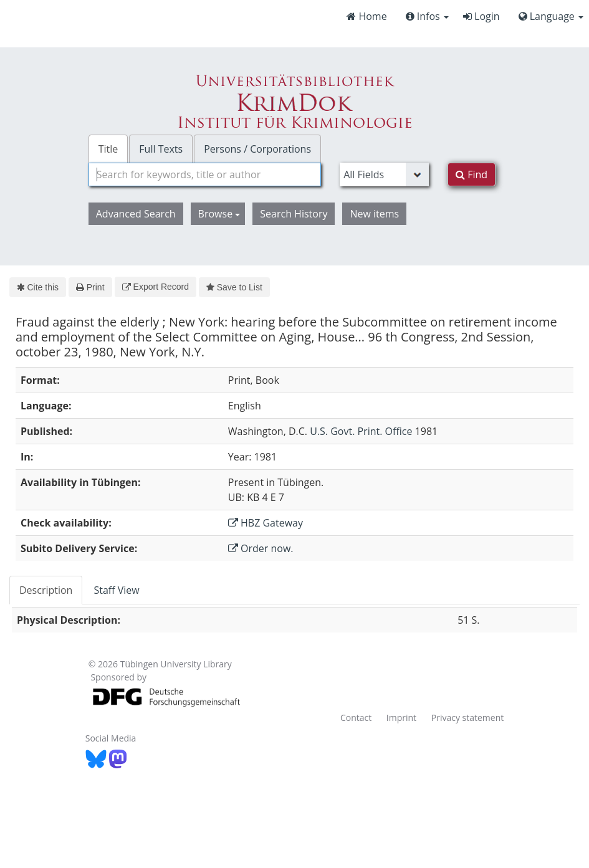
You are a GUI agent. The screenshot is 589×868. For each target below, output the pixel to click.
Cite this (38, 287)
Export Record (156, 287)
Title (108, 149)
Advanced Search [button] (136, 214)
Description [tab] (46, 590)
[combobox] (205, 174)
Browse (219, 214)
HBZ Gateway (266, 523)
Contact (356, 718)
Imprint (401, 718)
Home (366, 16)
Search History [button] (294, 214)
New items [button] (374, 214)
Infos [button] (427, 16)
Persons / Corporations (257, 149)
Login (481, 16)
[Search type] (384, 174)
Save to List (234, 287)
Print (90, 287)
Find (472, 174)
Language (551, 16)
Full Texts (161, 149)
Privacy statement (468, 718)
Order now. (261, 548)
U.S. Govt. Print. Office (361, 431)
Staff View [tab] (116, 590)
